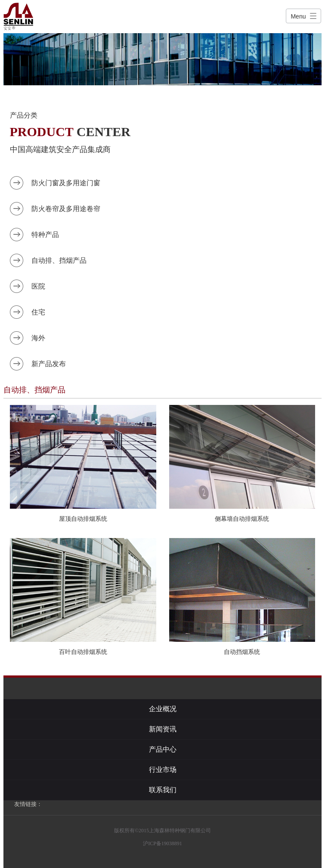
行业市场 (163, 770)
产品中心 (163, 749)
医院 (38, 286)
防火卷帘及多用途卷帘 (66, 209)
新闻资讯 (163, 729)
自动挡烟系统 (242, 652)
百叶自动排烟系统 (83, 652)
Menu (298, 16)
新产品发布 (49, 364)
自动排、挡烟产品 (59, 260)
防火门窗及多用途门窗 (66, 183)
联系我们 (163, 790)
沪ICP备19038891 (162, 843)
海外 (38, 338)
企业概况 (163, 709)
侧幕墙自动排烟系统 (242, 519)
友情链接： (28, 804)
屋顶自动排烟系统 (83, 519)
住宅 (38, 312)
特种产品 (45, 235)
